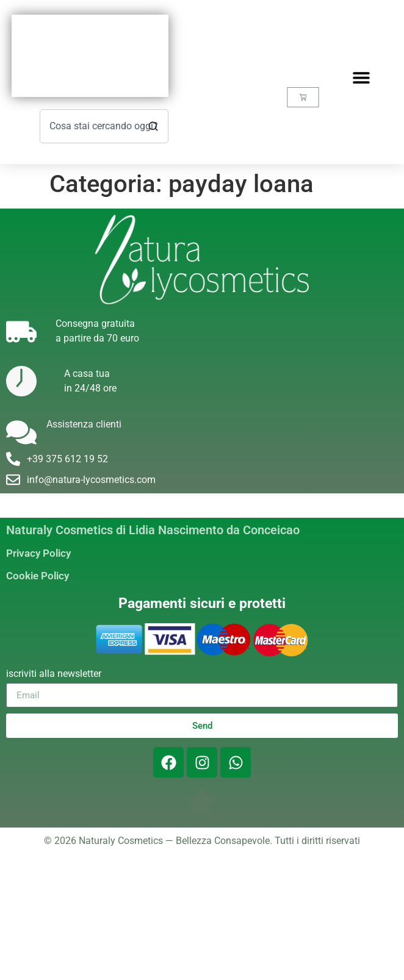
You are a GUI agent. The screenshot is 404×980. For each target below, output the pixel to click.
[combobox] (104, 126)
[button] (361, 77)
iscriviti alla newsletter (54, 674)
